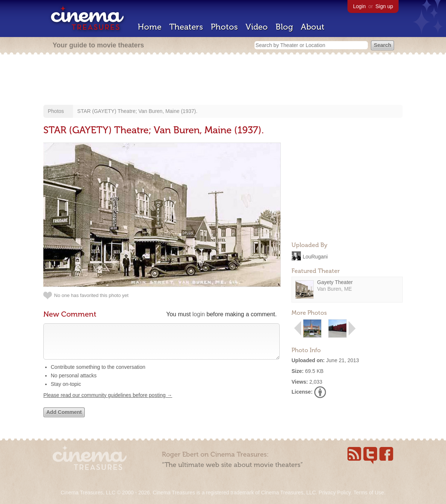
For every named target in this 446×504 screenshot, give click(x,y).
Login (359, 6)
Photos (224, 27)
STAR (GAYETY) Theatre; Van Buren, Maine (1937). (137, 111)
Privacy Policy (334, 493)
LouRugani (315, 256)
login (199, 314)
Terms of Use (369, 493)
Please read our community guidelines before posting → (108, 403)
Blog (284, 27)
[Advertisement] (223, 80)
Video (257, 27)
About (313, 27)
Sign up (384, 6)
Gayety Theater (335, 282)
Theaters (186, 27)
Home (150, 27)
